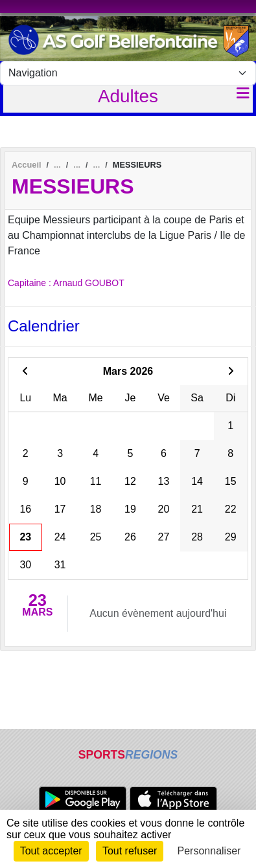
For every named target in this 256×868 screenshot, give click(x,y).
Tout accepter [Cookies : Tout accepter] (51, 851)
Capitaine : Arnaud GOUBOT (66, 283)
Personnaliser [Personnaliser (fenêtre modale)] (209, 851)
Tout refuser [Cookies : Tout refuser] (130, 851)
